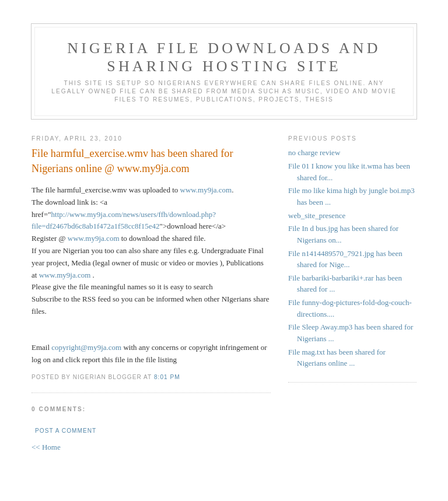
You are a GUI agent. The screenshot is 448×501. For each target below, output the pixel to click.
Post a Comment (66, 431)
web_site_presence (317, 216)
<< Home (46, 447)
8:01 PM (167, 377)
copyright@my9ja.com (86, 347)
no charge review (314, 153)
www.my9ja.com (206, 190)
